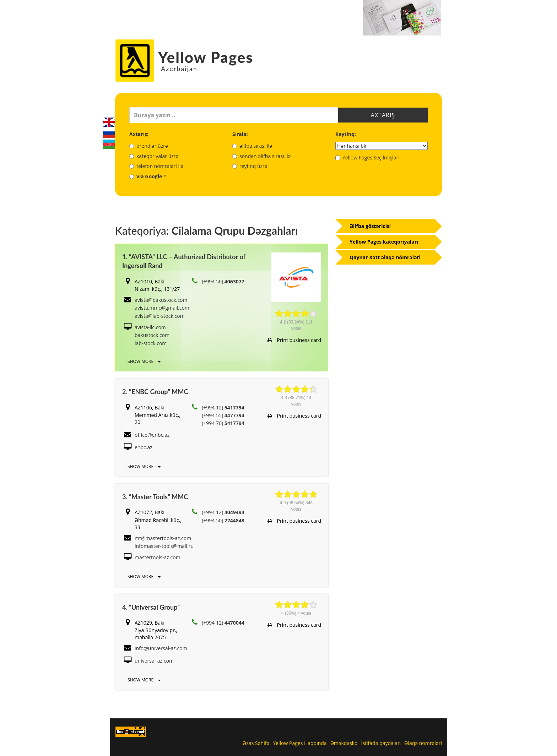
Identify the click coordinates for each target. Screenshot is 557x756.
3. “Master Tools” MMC (155, 497)
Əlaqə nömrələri (423, 743)
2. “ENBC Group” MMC (155, 392)
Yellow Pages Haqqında (300, 743)
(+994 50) (223, 281)
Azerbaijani (109, 144)
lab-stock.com (151, 343)
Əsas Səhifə (256, 743)
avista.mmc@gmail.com (162, 308)
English (109, 122)
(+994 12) (223, 407)
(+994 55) (223, 415)
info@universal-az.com (161, 648)
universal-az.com (154, 661)
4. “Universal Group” (151, 607)
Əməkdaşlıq (344, 743)
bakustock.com (152, 335)
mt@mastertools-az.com (163, 538)
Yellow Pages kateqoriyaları (384, 242)
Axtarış (383, 115)
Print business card (294, 340)
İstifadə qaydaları (381, 743)
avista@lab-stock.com (160, 316)
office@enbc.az (152, 435)
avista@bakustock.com (161, 300)
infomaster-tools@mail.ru (164, 546)
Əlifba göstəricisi (370, 226)
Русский (109, 133)
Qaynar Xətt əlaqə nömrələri (385, 257)
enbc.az (144, 447)
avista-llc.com (150, 327)
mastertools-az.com (158, 557)
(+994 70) (223, 423)
